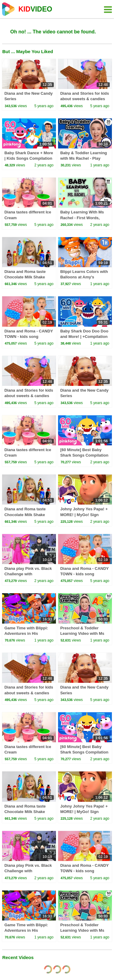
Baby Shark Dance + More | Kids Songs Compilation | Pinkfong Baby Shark (29, 158)
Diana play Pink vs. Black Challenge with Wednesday (28, 574)
